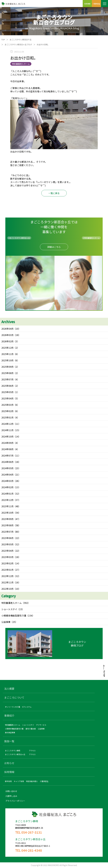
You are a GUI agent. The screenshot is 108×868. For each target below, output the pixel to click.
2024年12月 (7, 424)
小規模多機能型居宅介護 (14, 616)
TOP (3, 40)
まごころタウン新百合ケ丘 (21, 40)
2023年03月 (7, 557)
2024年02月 (7, 487)
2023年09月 (7, 519)
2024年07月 (7, 455)
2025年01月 (7, 417)
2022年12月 (7, 576)
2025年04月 (7, 398)
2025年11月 (7, 354)
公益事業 (6, 622)
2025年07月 (7, 379)
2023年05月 (7, 544)
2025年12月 (7, 348)
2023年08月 (7, 525)
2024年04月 (7, 475)
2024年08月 (7, 449)
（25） (14, 622)
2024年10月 (7, 436)
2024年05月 (7, 468)
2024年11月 (7, 430)
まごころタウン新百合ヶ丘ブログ (18, 44)
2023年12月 (7, 500)
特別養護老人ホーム (12, 603)
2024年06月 (7, 462)
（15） (21, 609)
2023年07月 (7, 532)
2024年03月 (7, 481)
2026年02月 (7, 341)
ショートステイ (9, 609)
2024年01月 (7, 494)
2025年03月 (7, 405)
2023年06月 (7, 538)
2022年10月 (7, 589)
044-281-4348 (32, 850)
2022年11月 (7, 582)
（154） (30, 616)
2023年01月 (7, 570)
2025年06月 (7, 386)
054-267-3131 (32, 832)
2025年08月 (7, 373)
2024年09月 (7, 443)
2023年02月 (7, 563)
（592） (26, 603)
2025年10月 (7, 360)
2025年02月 (7, 411)
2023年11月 (7, 506)
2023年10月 (7, 513)
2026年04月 (7, 329)
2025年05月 (7, 392)
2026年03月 (7, 335)
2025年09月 (7, 367)
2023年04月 (7, 551)
